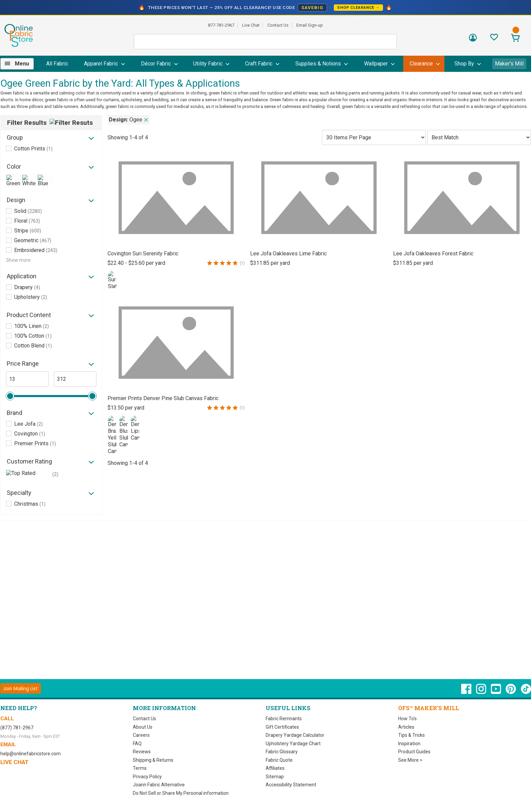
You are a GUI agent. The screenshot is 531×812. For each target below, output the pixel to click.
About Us (143, 727)
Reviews (142, 752)
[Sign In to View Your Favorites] (494, 39)
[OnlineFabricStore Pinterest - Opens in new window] (511, 692)
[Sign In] (473, 40)
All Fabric (57, 64)
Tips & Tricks (411, 735)
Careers (141, 735)
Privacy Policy (147, 777)
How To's (407, 719)
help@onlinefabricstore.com (31, 754)
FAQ (137, 744)
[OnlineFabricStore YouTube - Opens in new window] (496, 692)
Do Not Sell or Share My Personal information (181, 793)
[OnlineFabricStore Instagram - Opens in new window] (482, 692)
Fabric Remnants (284, 719)
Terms (140, 768)
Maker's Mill (509, 64)
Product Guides (414, 752)
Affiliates (275, 768)
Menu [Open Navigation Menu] (22, 64)
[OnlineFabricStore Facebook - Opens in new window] (467, 692)
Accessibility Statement (291, 785)
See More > (410, 760)
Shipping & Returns (153, 760)
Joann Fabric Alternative (159, 785)
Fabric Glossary (282, 752)
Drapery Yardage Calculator (295, 735)
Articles (406, 727)
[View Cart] (516, 39)
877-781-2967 (221, 25)
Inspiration (409, 744)
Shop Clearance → (358, 8)
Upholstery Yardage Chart (293, 744)
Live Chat (251, 25)
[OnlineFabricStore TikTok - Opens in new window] (526, 692)
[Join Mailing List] (21, 688)
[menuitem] (20, 64)
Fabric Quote (279, 760)
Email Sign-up (310, 25)
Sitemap (275, 777)
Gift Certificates (282, 727)
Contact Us (278, 25)
